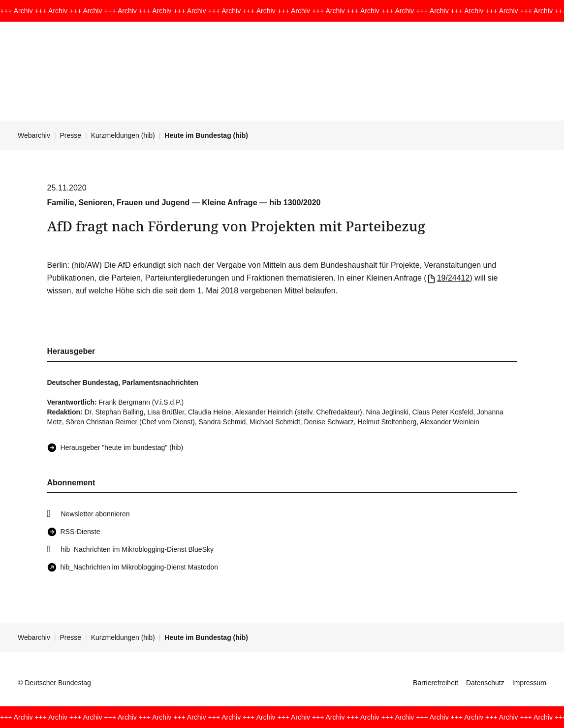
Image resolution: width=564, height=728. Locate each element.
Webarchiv (34, 135)
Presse (71, 135)
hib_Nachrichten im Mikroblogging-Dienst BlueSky (137, 549)
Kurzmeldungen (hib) (123, 135)
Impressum (529, 683)
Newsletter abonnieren (95, 514)
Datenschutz (485, 683)
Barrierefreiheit (436, 683)
